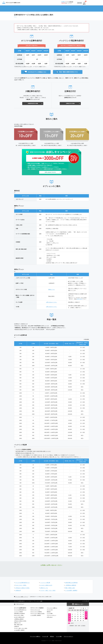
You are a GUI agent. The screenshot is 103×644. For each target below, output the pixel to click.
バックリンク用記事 (45, 583)
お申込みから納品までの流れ (22, 588)
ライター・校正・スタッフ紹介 (48, 590)
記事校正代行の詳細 (70, 103)
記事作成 (31, 8)
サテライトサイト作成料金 (36, 612)
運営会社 (49, 612)
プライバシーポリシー (52, 615)
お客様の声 (18, 590)
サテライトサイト (45, 8)
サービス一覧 (72, 8)
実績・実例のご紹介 (70, 588)
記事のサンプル (44, 588)
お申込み (94, 3)
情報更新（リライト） (58, 8)
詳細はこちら (51, 289)
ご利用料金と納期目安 (71, 585)
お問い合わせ (80, 299)
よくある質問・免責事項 (71, 590)
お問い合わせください (51, 302)
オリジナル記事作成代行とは (22, 583)
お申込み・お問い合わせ (51, 570)
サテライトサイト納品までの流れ (38, 613)
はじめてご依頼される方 (46, 585)
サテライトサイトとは (35, 610)
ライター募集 (50, 613)
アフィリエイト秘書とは (52, 608)
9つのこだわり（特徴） (21, 585)
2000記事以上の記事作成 (71, 583)
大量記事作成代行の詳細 (33, 103)
